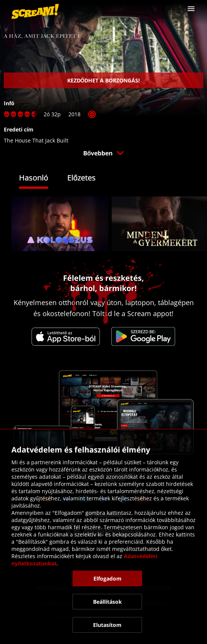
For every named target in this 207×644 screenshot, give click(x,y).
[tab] (39, 179)
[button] (191, 9)
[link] (35, 11)
